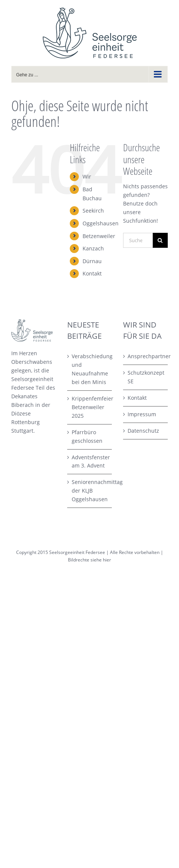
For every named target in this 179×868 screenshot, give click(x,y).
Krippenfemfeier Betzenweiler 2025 (90, 407)
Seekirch (93, 211)
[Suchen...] (138, 240)
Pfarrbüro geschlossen (87, 436)
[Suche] (160, 240)
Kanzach (93, 248)
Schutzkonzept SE (146, 377)
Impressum (142, 414)
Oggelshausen (101, 223)
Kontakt (92, 273)
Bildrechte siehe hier (89, 560)
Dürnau (92, 261)
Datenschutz (143, 431)
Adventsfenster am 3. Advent (90, 462)
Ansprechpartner (146, 356)
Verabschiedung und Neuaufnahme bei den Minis (90, 369)
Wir (87, 176)
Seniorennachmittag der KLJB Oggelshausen (90, 491)
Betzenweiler (99, 236)
